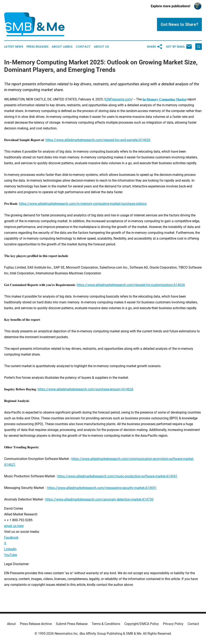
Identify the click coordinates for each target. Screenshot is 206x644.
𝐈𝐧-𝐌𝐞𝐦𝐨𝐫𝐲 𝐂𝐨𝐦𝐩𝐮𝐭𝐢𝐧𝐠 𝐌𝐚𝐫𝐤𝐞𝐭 (165, 99)
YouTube (11, 555)
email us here (14, 526)
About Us (101, 47)
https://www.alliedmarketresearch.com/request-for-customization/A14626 (131, 285)
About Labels (62, 47)
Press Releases (37, 47)
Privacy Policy (173, 624)
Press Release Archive (36, 624)
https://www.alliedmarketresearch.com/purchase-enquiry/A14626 (86, 389)
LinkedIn (10, 549)
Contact (83, 47)
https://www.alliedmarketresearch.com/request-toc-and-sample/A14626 (98, 140)
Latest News (14, 47)
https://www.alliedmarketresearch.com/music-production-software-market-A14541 (117, 476)
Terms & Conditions (106, 624)
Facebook (11, 537)
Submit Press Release (72, 624)
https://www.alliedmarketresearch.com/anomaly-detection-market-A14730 (99, 499)
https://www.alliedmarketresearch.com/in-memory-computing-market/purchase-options (83, 204)
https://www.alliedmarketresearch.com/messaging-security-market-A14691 (102, 488)
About (11, 624)
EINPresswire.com (118, 99)
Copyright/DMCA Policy (142, 624)
